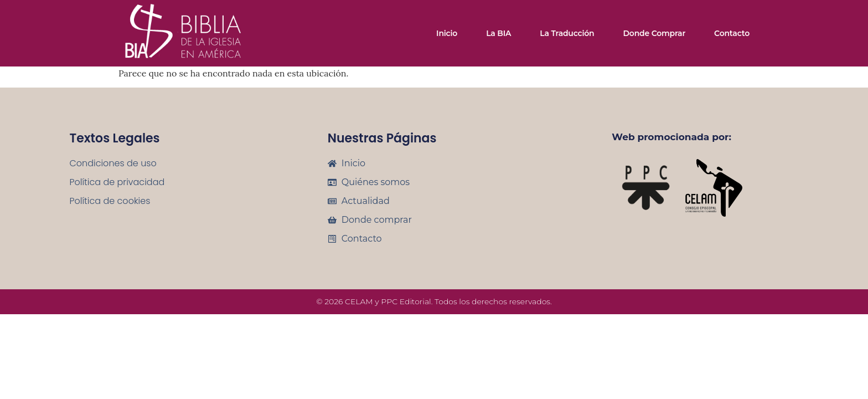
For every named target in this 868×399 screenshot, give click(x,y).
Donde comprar (654, 33)
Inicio (447, 33)
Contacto (732, 33)
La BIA (498, 33)
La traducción (567, 33)
